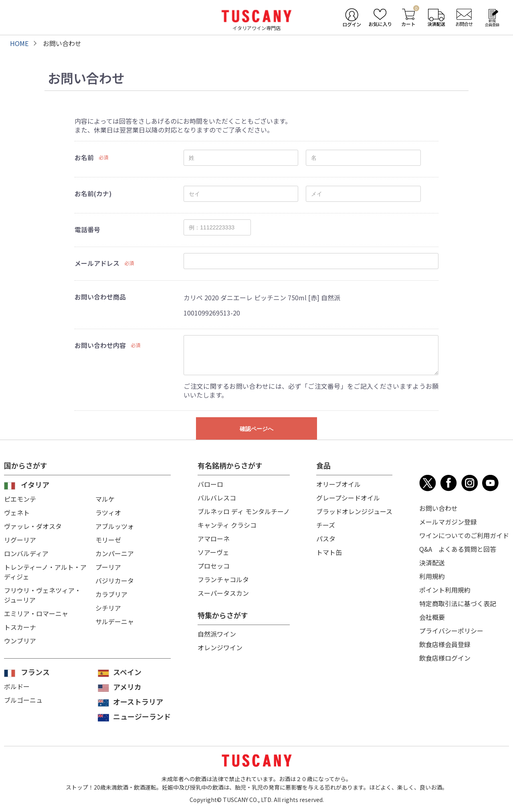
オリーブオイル (338, 484)
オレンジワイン (220, 647)
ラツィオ (108, 513)
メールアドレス (97, 263)
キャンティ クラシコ (227, 525)
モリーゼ (108, 540)
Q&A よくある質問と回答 (458, 549)
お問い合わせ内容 (100, 345)
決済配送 (432, 563)
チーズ (326, 525)
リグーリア (20, 540)
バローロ (210, 484)
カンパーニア (115, 553)
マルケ (105, 499)
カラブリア (111, 594)
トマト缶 (329, 552)
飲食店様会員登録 (445, 644)
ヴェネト (17, 513)
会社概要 (432, 617)
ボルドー (17, 686)
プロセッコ (214, 566)
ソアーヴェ (213, 552)
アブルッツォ (115, 526)
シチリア (108, 608)
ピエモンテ (20, 499)
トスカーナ (20, 627)
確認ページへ (256, 429)
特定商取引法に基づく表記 (458, 603)
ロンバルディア (26, 553)
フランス (35, 672)
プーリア (108, 567)
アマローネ (214, 539)
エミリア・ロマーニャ (36, 613)
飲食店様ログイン (445, 658)
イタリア (35, 484)
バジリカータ (115, 581)
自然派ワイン (217, 634)
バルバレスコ (217, 498)
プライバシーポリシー (451, 631)
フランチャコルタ (223, 579)
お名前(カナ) (93, 193)
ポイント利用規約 (445, 590)
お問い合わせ (438, 508)
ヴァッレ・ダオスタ (33, 526)
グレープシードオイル (348, 498)
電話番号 (87, 229)
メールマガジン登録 (448, 522)
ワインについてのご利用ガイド (464, 535)
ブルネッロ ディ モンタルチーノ (244, 511)
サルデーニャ (115, 621)
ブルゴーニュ (23, 700)
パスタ (326, 539)
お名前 (84, 157)
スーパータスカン (223, 593)
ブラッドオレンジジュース (354, 511)
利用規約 (432, 576)
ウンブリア (20, 641)
